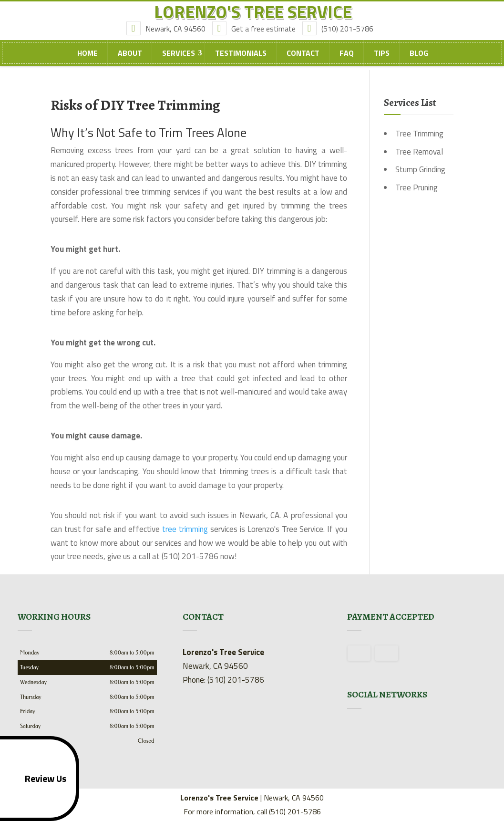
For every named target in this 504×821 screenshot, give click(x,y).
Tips (382, 62)
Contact (303, 62)
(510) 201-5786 (340, 38)
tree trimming (185, 529)
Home (87, 62)
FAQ (347, 62)
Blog (419, 62)
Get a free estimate (256, 38)
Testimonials (241, 62)
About (130, 62)
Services (179, 62)
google (355, 731)
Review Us (35, 779)
